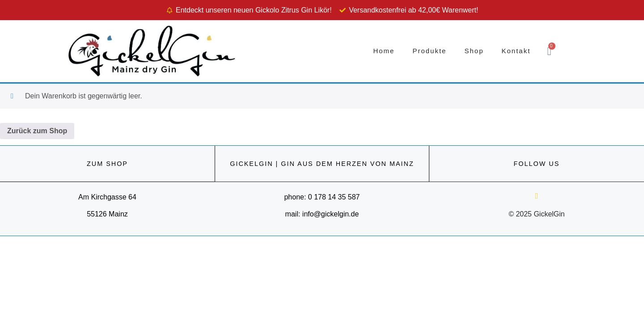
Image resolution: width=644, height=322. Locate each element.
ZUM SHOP (107, 164)
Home (384, 51)
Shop (474, 51)
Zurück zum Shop (37, 131)
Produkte (429, 51)
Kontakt (516, 51)
